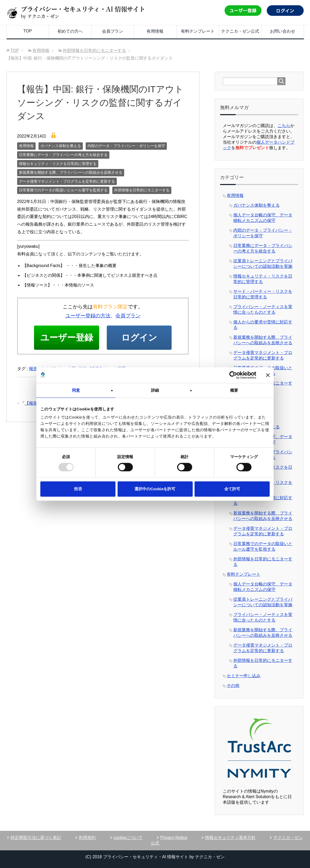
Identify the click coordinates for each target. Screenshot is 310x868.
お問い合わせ (283, 31)
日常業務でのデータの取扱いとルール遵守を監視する (63, 190)
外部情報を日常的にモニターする (142, 190)
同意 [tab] (76, 390)
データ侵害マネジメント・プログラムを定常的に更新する (67, 181)
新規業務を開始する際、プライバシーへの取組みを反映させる (71, 172)
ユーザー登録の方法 (88, 316)
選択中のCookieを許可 (155, 489)
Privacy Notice (174, 838)
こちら (284, 126)
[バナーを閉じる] (268, 375)
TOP (28, 31)
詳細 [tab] (155, 390)
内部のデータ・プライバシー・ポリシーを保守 (126, 146)
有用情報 (155, 31)
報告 (33, 397)
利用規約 (87, 838)
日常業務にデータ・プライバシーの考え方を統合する (63, 155)
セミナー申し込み (244, 676)
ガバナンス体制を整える (61, 146)
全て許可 (232, 489)
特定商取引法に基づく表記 (36, 838)
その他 (233, 685)
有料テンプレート (198, 31)
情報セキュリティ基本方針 (230, 838)
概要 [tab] (234, 390)
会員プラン (113, 31)
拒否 (78, 489)
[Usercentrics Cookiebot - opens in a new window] (233, 375)
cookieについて (128, 838)
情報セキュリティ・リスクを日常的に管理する (58, 164)
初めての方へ (70, 31)
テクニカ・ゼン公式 (240, 31)
